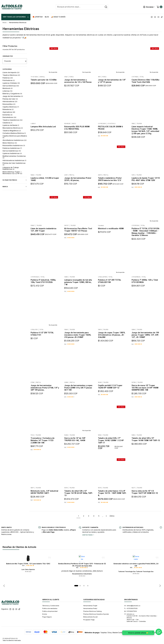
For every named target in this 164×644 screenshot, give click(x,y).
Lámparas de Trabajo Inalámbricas (11, 168)
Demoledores (9, 117)
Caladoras (7, 123)
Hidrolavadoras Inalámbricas (14, 160)
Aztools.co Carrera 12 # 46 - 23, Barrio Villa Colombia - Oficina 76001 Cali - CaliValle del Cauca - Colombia (141, 618)
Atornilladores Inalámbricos (15, 140)
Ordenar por (8, 56)
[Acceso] (149, 7)
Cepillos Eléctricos (11, 107)
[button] (76, 586)
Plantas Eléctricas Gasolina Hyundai (96, 614)
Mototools (8, 88)
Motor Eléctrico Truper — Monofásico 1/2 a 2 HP (12, 173)
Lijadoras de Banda (11, 125)
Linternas (7, 91)
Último (112, 516)
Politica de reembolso (50, 608)
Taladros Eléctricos (11, 75)
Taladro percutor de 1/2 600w (44, 80)
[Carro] (159, 7)
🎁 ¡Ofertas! (38, 17)
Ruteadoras (8, 109)
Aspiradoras (9, 112)
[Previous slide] (4, 586)
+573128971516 (131, 608)
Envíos (45, 614)
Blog (47, 17)
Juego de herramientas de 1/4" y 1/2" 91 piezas (112, 81)
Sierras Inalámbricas (12, 151)
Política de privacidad (50, 611)
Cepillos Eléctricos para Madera (15, 137)
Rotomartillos (9, 104)
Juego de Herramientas (13, 96)
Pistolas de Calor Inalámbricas (14, 164)
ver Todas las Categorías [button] (16, 17)
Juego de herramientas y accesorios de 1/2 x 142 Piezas (78, 81)
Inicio (5, 23)
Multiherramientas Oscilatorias (14, 157)
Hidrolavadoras (10, 101)
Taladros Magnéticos (12, 131)
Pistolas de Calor (10, 99)
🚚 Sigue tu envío (58, 17)
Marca (15, 187)
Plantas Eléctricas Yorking (92, 611)
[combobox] (82, 7)
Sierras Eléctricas (11, 86)
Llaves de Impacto (11, 72)
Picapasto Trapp (89, 620)
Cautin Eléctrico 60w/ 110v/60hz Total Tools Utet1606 (145, 81)
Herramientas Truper (90, 606)
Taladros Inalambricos (12, 120)
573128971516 (131, 611)
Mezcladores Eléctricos (13, 128)
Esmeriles (7, 115)
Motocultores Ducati (90, 617)
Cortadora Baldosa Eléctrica (14, 133)
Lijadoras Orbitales (11, 83)
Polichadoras (9, 80)
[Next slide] (160, 586)
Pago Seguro (47, 617)
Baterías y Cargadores (12, 94)
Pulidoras (8, 78)
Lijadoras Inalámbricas (12, 153)
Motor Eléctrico (10, 143)
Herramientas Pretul (90, 608)
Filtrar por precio (15, 180)
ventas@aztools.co (132, 606)
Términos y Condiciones (51, 606)
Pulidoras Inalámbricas (12, 148)
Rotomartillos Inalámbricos (14, 145)
